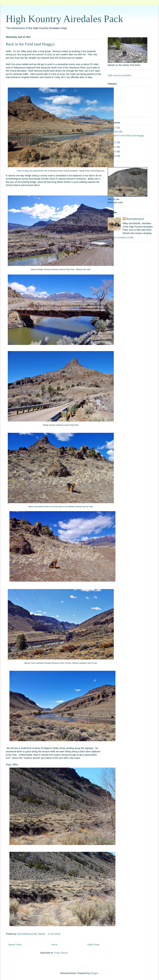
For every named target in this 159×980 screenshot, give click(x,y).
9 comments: (55, 934)
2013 (114, 128)
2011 (114, 147)
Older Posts (93, 945)
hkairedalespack (135, 219)
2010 (114, 151)
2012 (114, 142)
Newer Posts (15, 945)
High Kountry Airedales (119, 75)
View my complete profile (120, 237)
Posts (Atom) (61, 953)
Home (54, 945)
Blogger (94, 973)
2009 (114, 156)
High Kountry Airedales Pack (64, 19)
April (117, 132)
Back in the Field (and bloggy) (30, 44)
